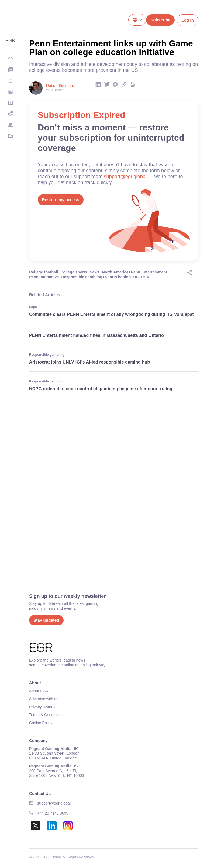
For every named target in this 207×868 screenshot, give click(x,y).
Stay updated (46, 620)
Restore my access (61, 200)
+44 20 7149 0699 (53, 813)
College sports (74, 272)
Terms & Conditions (46, 715)
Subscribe (160, 20)
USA (145, 277)
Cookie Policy (41, 723)
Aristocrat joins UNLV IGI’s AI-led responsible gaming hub (89, 362)
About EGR (39, 691)
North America (115, 272)
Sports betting (118, 277)
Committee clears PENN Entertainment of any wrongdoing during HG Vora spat (112, 314)
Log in (188, 20)
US (136, 277)
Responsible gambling (82, 277)
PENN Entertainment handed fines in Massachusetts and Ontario (96, 335)
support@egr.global (125, 177)
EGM (10, 125)
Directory (10, 136)
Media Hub (10, 103)
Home (10, 59)
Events (10, 81)
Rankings (10, 92)
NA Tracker (10, 114)
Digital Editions (10, 70)
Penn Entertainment (149, 272)
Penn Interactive (44, 277)
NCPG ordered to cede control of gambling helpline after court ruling (101, 389)
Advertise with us (44, 699)
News (95, 272)
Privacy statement (44, 707)
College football (44, 272)
